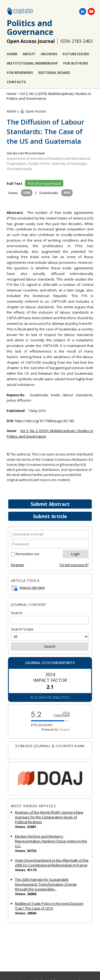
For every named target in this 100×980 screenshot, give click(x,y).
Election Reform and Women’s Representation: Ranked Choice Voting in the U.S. (51, 841)
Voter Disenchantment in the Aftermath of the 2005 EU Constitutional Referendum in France (52, 863)
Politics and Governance (30, 27)
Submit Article (50, 516)
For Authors (76, 63)
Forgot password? (74, 565)
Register (18, 565)
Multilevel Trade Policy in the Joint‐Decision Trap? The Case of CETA (49, 906)
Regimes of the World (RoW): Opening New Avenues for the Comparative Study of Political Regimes (49, 817)
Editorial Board (54, 73)
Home (12, 54)
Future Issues (76, 54)
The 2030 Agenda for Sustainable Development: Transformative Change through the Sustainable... (46, 884)
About (29, 54)
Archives (49, 54)
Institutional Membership (32, 63)
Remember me (28, 554)
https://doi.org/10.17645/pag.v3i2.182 (45, 421)
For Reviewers (20, 73)
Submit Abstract (50, 504)
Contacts (16, 82)
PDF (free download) (44, 183)
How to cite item (32, 587)
